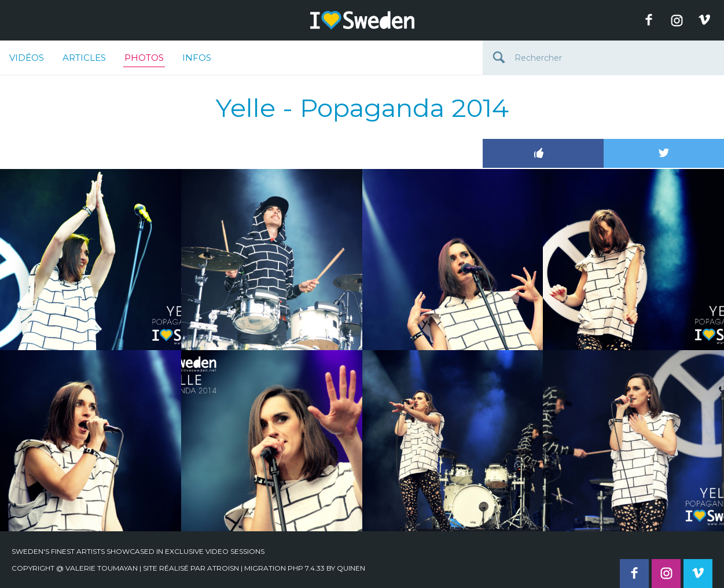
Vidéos (27, 58)
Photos (144, 60)
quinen (351, 568)
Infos (197, 58)
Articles (84, 58)
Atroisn (223, 568)
